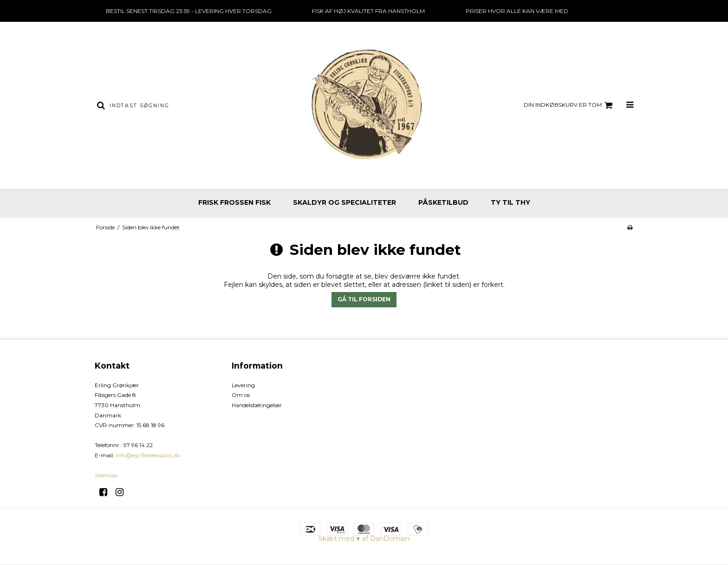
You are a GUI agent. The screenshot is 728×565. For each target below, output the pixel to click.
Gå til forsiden (364, 299)
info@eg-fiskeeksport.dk (148, 455)
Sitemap (106, 475)
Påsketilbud (443, 202)
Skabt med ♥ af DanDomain (364, 539)
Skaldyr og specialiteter (344, 202)
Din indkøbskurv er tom (569, 105)
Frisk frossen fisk (234, 202)
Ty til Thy (510, 202)
